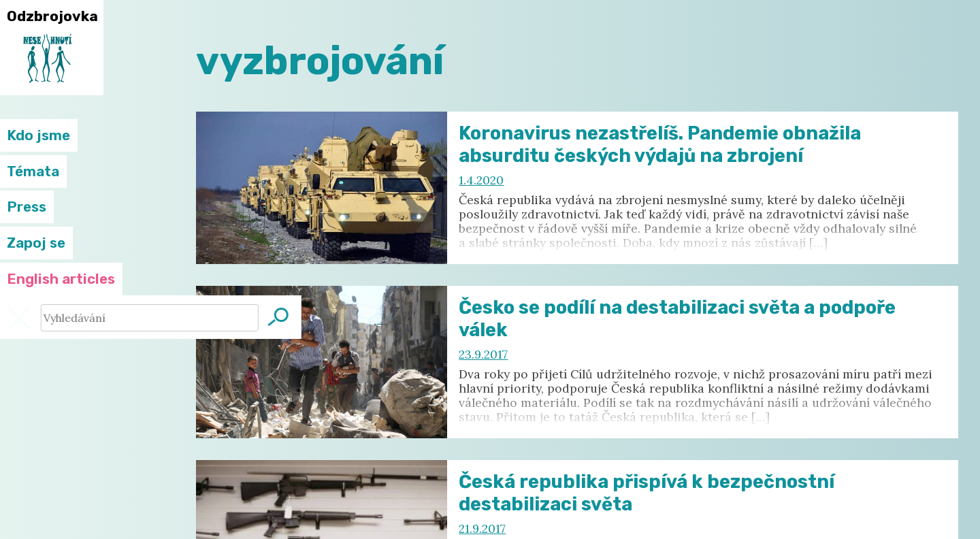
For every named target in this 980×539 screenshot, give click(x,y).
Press (27, 207)
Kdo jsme (38, 135)
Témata (33, 171)
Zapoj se (36, 243)
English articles (61, 279)
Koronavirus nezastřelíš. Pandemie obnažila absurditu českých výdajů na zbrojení (660, 145)
